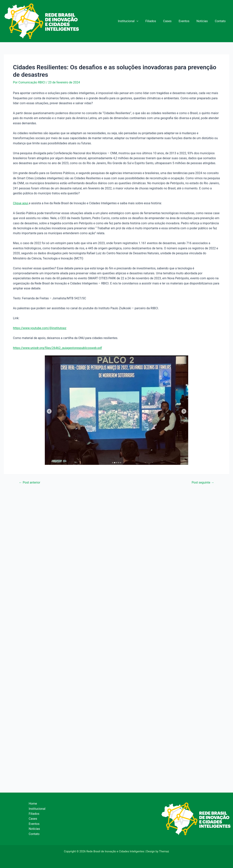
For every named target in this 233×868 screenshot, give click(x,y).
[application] (142, 21)
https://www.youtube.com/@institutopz (40, 328)
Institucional (134, 21)
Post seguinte (203, 483)
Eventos (186, 21)
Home (33, 804)
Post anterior (30, 483)
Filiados (155, 21)
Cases (171, 21)
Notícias (204, 21)
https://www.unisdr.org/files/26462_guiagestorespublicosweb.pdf (57, 348)
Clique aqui (21, 203)
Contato (221, 21)
